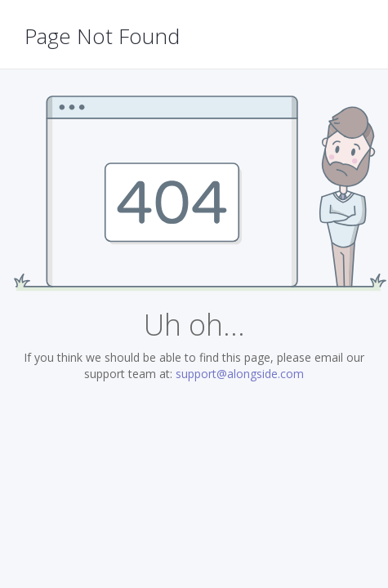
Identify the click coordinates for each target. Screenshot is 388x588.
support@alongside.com (240, 374)
